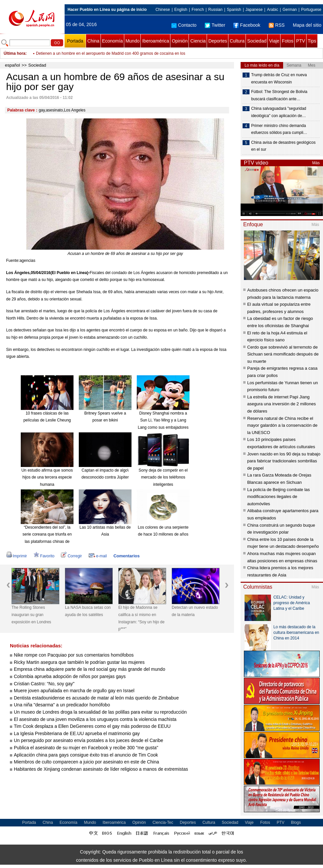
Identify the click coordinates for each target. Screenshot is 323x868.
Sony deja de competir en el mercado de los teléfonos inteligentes (163, 477)
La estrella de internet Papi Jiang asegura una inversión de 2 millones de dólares (281, 404)
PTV (300, 41)
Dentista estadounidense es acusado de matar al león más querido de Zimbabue (96, 698)
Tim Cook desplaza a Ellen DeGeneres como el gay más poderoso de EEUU (92, 726)
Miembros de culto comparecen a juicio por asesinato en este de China (86, 762)
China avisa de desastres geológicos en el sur (283, 146)
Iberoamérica (156, 41)
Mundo (133, 41)
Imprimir (17, 556)
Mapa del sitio (307, 25)
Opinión (180, 41)
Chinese (163, 10)
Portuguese (311, 10)
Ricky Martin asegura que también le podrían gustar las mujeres (79, 662)
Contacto (184, 25)
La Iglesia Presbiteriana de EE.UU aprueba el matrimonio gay (77, 733)
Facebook (247, 25)
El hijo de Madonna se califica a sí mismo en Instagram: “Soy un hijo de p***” (141, 618)
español (13, 65)
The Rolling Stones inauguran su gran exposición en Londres (31, 615)
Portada (75, 41)
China (93, 41)
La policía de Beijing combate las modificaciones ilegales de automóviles (279, 497)
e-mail (98, 556)
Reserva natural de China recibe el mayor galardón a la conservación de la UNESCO (282, 425)
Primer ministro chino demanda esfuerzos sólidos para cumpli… (279, 129)
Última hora (15, 53)
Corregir (71, 556)
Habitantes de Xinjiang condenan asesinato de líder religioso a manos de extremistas (101, 769)
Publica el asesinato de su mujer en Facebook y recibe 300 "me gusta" (86, 748)
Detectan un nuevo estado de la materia (195, 611)
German (290, 10)
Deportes (218, 41)
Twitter (215, 25)
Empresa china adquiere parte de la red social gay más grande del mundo (89, 669)
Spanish (234, 10)
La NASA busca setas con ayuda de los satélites (88, 611)
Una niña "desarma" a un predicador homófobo (62, 705)
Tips (312, 41)
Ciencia (198, 41)
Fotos (288, 41)
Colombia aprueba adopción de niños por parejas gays (70, 676)
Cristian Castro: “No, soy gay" (44, 684)
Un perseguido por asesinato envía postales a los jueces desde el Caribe (88, 740)
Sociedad (257, 41)
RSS (277, 25)
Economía (113, 41)
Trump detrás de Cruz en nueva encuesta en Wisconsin (279, 78)
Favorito (44, 556)
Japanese (254, 10)
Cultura (237, 41)
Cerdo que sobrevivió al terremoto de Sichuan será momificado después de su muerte (283, 354)
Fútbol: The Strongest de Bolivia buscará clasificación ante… (279, 95)
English (181, 10)
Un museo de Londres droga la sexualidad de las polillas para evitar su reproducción (100, 712)
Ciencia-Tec (163, 822)
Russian (215, 10)
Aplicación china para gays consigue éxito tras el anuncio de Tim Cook (86, 755)
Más (316, 163)
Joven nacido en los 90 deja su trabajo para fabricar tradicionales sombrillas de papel (284, 461)
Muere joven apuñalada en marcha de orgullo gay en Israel (74, 691)
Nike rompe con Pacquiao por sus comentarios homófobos (74, 655)
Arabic (273, 10)
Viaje (274, 41)
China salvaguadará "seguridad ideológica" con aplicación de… (279, 112)
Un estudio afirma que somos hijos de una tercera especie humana (47, 477)
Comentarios (126, 556)
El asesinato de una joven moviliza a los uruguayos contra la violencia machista (95, 719)
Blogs (296, 822)
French (198, 10)
